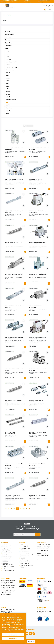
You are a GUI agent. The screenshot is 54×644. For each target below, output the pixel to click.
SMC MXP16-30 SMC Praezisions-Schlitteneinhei (36, 401)
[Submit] (38, 534)
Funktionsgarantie (7, 549)
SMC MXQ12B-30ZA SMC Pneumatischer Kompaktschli (14, 465)
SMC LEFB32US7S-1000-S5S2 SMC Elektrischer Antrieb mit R (13, 496)
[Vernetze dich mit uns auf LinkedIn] (30, 633)
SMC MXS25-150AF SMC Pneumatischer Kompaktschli (38, 370)
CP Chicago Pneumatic (11, 67)
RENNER (8, 94)
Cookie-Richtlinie (6, 559)
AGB (4, 569)
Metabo (8, 86)
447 (12, 509)
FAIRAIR (8, 73)
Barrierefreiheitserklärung (8, 571)
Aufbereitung (8, 43)
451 (24, 509)
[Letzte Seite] (29, 509)
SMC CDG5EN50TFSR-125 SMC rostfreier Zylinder (14, 370)
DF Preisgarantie (6, 551)
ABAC (7, 51)
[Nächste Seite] (27, 509)
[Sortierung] (28, 126)
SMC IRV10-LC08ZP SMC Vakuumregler (38, 274)
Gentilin (8, 78)
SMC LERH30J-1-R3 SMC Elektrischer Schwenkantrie (37, 465)
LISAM (7, 83)
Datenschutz (5, 555)
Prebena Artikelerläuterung (27, 554)
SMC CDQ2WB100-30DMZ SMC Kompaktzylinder (36, 307)
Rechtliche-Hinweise (7, 553)
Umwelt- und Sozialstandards (9, 567)
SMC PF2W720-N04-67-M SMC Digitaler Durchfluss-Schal (38, 338)
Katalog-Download (25, 556)
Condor (8, 65)
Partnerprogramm (25, 552)
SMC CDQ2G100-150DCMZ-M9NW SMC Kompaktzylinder (38, 433)
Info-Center (8, 111)
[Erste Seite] (6, 509)
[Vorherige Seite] (9, 509)
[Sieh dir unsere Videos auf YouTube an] (27, 633)
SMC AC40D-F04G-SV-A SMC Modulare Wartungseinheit (14, 149)
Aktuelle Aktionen (7, 545)
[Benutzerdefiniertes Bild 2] (47, 619)
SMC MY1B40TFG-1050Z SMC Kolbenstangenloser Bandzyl (36, 180)
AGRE (7, 54)
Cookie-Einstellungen (7, 557)
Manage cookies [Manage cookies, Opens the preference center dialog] (13, 639)
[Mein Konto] (49, 6)
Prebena (8, 89)
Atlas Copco (9, 59)
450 (21, 509)
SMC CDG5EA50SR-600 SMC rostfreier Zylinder (14, 243)
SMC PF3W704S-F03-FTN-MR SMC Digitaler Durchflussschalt (38, 243)
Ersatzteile (8, 40)
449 (18, 509)
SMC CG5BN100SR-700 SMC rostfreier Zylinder (14, 401)
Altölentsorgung (24, 560)
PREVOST (8, 92)
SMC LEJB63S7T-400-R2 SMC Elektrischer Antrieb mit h (14, 307)
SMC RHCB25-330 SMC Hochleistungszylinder (10, 433)
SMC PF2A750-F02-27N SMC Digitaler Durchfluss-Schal (37, 212)
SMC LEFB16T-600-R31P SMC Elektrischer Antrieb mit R (14, 212)
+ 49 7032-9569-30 (43, 551)
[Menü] (2, 10)
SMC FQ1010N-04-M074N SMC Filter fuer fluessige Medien (14, 180)
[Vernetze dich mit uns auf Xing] (34, 633)
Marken (7, 49)
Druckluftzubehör (10, 34)
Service (7, 114)
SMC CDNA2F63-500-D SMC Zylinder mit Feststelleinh (14, 338)
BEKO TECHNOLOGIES (11, 62)
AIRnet (7, 57)
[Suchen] (44, 6)
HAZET (8, 81)
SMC (7, 102)
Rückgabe (23, 558)
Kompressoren (9, 31)
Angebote (7, 105)
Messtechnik (8, 46)
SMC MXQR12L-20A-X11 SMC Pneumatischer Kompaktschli (39, 149)
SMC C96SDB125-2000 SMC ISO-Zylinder (14, 274)
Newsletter (5, 561)
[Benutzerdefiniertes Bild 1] (40, 619)
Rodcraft (8, 97)
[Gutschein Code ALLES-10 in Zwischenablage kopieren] (33, 642)
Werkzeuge (8, 37)
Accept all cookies (13, 635)
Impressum (5, 547)
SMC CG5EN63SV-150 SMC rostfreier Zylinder (37, 496)
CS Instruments (10, 70)
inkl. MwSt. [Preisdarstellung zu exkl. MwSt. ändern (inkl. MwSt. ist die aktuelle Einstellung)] (48, 10)
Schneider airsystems (11, 100)
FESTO (7, 75)
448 (15, 509)
